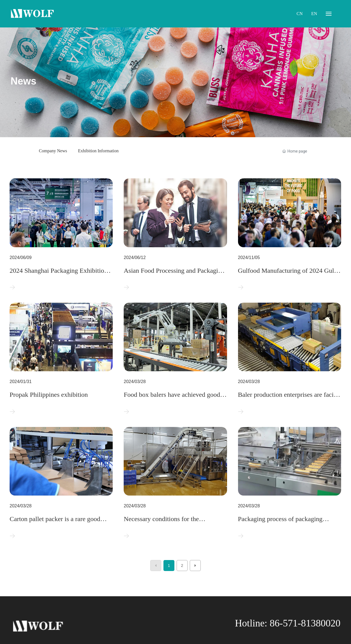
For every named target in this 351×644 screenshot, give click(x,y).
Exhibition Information (98, 151)
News (23, 81)
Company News (53, 151)
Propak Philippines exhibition (49, 395)
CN (300, 14)
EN (314, 14)
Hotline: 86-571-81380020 (288, 623)
